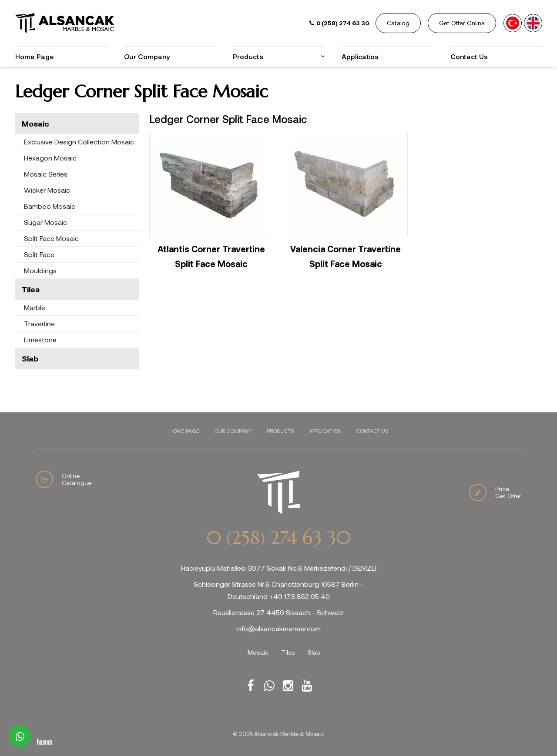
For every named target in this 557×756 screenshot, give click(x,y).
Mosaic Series (46, 174)
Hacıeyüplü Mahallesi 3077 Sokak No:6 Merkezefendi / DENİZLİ (279, 568)
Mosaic (35, 124)
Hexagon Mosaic (50, 158)
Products (248, 56)
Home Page (35, 56)
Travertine (39, 323)
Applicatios (360, 56)
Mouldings (40, 270)
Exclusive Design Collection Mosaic (79, 142)
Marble (35, 307)
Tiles (31, 289)
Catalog (398, 23)
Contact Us (469, 56)
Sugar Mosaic (45, 222)
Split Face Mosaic (51, 238)
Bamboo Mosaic (50, 206)
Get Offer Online (462, 23)
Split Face (39, 254)
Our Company (147, 56)
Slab (30, 358)
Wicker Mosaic (47, 190)
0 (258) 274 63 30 (278, 538)
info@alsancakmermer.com (278, 628)
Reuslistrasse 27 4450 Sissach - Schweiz (278, 612)
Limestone (40, 340)
